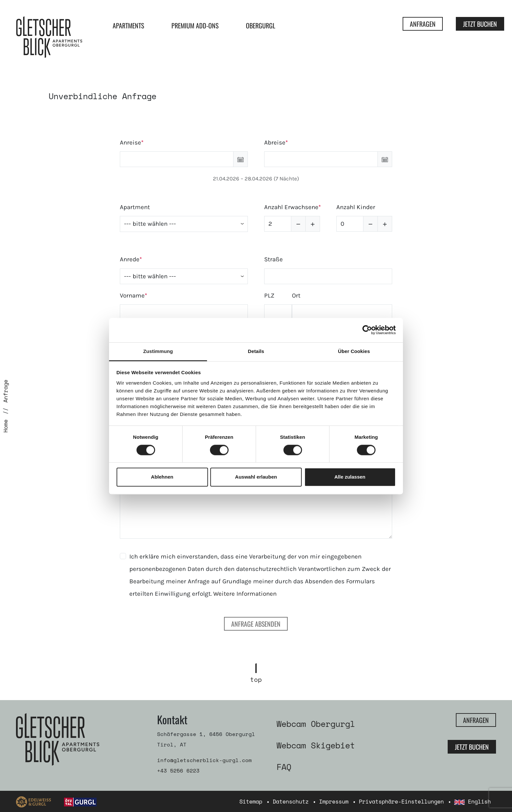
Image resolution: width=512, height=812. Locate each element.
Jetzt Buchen (480, 24)
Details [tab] (256, 351)
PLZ (269, 296)
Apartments (128, 25)
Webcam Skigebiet (316, 745)
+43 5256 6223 (178, 771)
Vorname (132, 296)
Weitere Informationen (245, 594)
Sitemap (251, 801)
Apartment (135, 207)
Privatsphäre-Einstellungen (401, 801)
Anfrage (5, 391)
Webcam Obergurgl (316, 724)
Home (5, 426)
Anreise (130, 143)
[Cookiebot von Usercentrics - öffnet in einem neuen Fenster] (367, 330)
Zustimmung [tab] (158, 351)
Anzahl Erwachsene (291, 207)
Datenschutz (291, 801)
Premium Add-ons (195, 25)
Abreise (275, 143)
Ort (296, 296)
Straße (273, 259)
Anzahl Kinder (356, 207)
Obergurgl (261, 25)
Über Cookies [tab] (354, 351)
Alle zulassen (350, 477)
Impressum (334, 801)
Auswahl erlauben (256, 477)
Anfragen (423, 24)
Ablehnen (162, 477)
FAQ (284, 767)
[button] (240, 159)
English (472, 801)
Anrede (130, 259)
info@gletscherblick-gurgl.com (204, 760)
